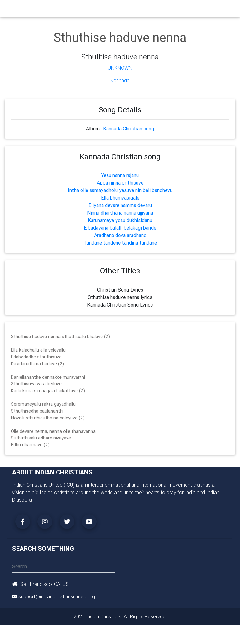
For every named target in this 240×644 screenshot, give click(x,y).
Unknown (120, 68)
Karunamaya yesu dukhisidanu (120, 220)
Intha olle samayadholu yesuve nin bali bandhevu (120, 190)
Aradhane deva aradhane (120, 235)
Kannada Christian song (129, 129)
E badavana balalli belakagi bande (120, 228)
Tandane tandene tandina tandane (120, 243)
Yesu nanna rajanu (120, 175)
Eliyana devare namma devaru (120, 205)
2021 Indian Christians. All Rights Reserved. (120, 616)
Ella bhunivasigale (120, 198)
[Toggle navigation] (224, 10)
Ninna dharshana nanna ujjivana (120, 213)
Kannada (120, 80)
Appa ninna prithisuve (120, 183)
